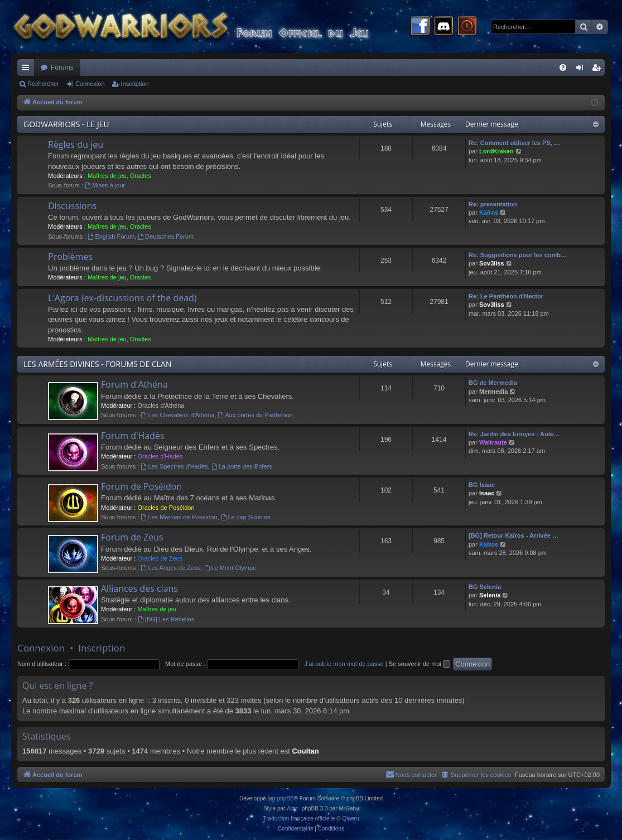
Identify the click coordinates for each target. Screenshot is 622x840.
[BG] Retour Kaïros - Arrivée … (513, 535)
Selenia (490, 595)
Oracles (141, 176)
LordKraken (496, 151)
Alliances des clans (139, 588)
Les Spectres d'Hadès (175, 466)
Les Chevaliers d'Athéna (178, 415)
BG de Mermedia (493, 383)
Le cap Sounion (246, 517)
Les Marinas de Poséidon (179, 517)
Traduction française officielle (299, 819)
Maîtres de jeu (107, 176)
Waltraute (493, 442)
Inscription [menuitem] (599, 70)
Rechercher (43, 84)
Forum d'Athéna (134, 384)
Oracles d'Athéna (161, 405)
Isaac (487, 493)
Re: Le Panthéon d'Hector (506, 296)
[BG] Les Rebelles (166, 619)
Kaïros (489, 213)
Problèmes (70, 257)
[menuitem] (563, 67)
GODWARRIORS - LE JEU (66, 124)
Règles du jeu (76, 144)
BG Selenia (485, 587)
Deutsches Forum (166, 236)
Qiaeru (350, 819)
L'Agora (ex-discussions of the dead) (122, 298)
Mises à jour (105, 185)
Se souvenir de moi (420, 664)
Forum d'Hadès (133, 436)
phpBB (286, 798)
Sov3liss (492, 263)
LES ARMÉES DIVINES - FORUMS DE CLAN (97, 364)
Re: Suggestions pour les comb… (518, 255)
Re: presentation (493, 204)
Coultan (305, 751)
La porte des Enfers (242, 466)
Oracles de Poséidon (166, 508)
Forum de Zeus (132, 537)
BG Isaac (482, 485)
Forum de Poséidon (141, 486)
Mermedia (493, 392)
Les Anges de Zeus (171, 568)
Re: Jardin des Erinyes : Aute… (514, 434)
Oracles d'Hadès (160, 456)
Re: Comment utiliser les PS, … (514, 143)
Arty (292, 808)
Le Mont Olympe (230, 568)
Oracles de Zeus (160, 558)
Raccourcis (28, 70)
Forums (62, 67)
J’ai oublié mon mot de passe (344, 664)
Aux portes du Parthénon (255, 415)
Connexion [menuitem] (582, 70)
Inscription (135, 84)
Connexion (90, 84)
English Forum (112, 236)
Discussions (72, 206)
